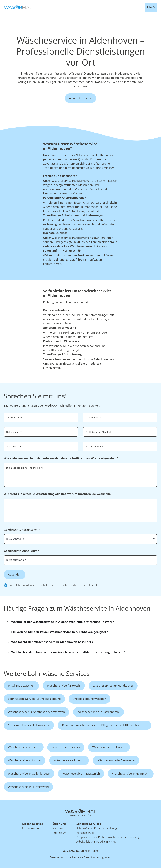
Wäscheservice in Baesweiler (116, 760)
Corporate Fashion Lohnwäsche (29, 725)
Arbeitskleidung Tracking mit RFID (96, 842)
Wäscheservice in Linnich (109, 747)
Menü (151, 7)
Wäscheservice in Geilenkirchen (29, 774)
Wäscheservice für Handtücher (113, 685)
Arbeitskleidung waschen (90, 699)
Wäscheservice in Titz (66, 747)
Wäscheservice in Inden (24, 747)
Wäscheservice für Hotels (64, 685)
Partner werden (31, 828)
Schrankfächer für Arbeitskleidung (97, 828)
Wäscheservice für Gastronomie (99, 712)
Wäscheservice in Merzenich (81, 774)
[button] (80, 622)
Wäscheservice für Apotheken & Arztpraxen (36, 712)
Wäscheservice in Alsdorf (25, 760)
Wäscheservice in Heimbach (131, 774)
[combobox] (120, 432)
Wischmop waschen (21, 685)
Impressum (60, 833)
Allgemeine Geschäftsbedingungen (91, 857)
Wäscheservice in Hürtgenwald (28, 787)
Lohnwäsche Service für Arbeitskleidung (34, 699)
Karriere (58, 828)
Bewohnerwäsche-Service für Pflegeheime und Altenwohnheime (105, 725)
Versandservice (86, 833)
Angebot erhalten (81, 98)
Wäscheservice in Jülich (69, 760)
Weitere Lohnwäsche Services (47, 673)
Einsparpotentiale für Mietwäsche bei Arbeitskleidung (108, 837)
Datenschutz (57, 857)
